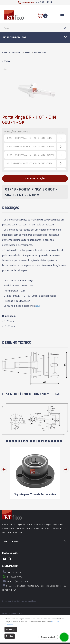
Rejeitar (10, 636)
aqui (38, 306)
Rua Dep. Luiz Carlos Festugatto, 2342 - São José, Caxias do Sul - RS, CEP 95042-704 (34, 587)
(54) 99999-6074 (12, 576)
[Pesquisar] (65, 28)
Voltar (6, 61)
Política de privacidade (12, 613)
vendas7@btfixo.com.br (15, 581)
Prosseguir (11, 629)
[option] (5, 69)
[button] (35, 179)
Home (5, 52)
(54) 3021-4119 (12, 572)
